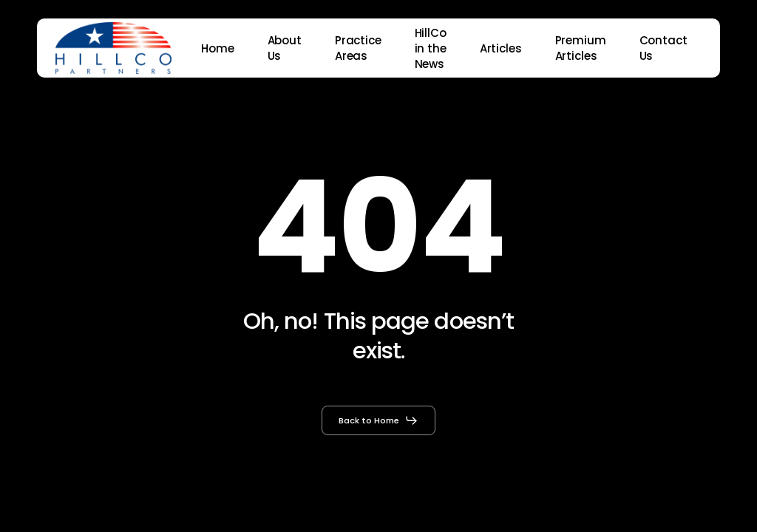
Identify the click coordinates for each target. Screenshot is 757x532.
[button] (378, 420)
